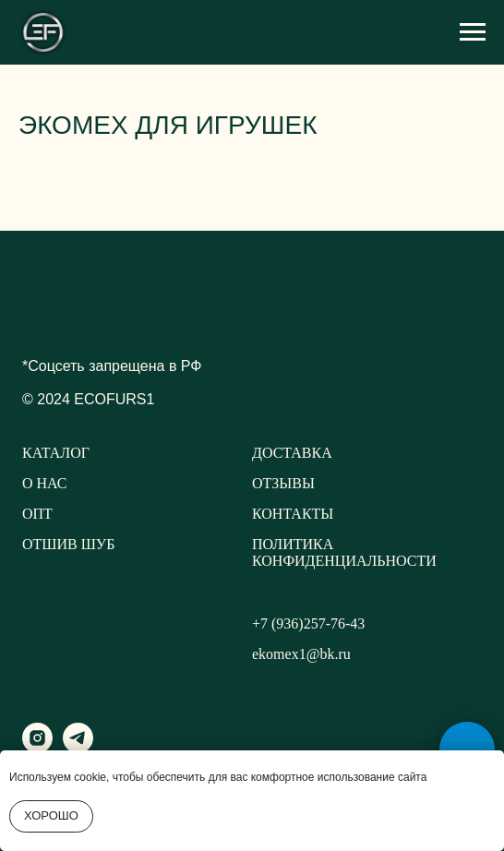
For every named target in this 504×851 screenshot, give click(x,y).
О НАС (45, 483)
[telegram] (78, 748)
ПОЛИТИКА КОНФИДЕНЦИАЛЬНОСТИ (344, 552)
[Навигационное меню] (473, 32)
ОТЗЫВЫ (283, 483)
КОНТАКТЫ (293, 514)
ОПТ (37, 514)
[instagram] (37, 748)
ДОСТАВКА (292, 453)
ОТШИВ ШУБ (68, 544)
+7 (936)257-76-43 (308, 623)
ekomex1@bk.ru (301, 654)
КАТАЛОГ (56, 453)
